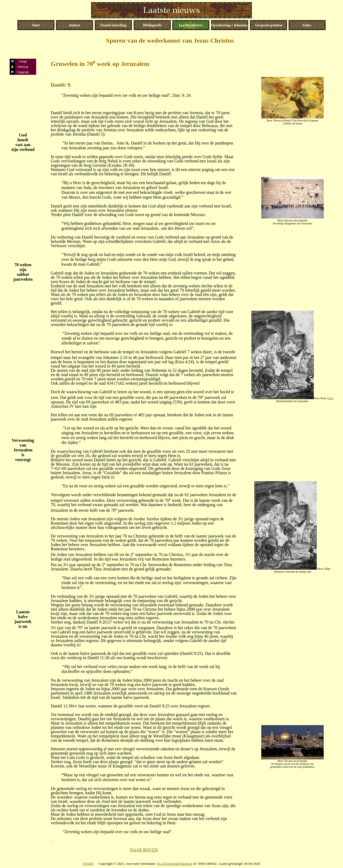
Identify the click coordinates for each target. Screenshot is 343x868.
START (88, 864)
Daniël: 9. (61, 85)
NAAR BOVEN (144, 850)
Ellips (331, 398)
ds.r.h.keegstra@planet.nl (175, 864)
